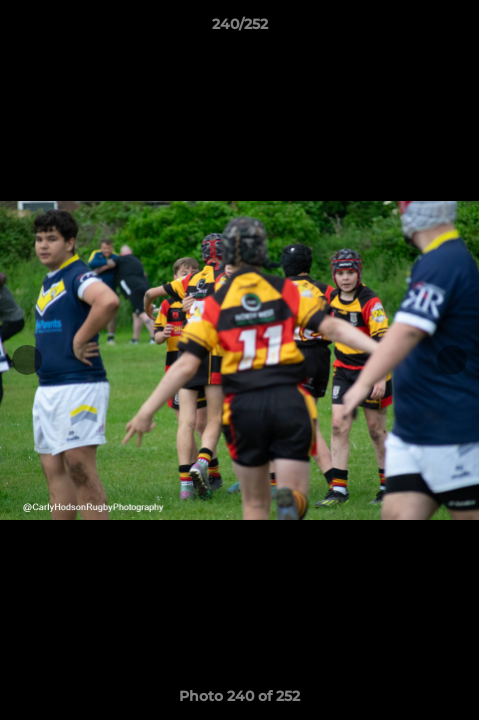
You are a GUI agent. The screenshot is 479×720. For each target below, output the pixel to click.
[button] (455, 29)
